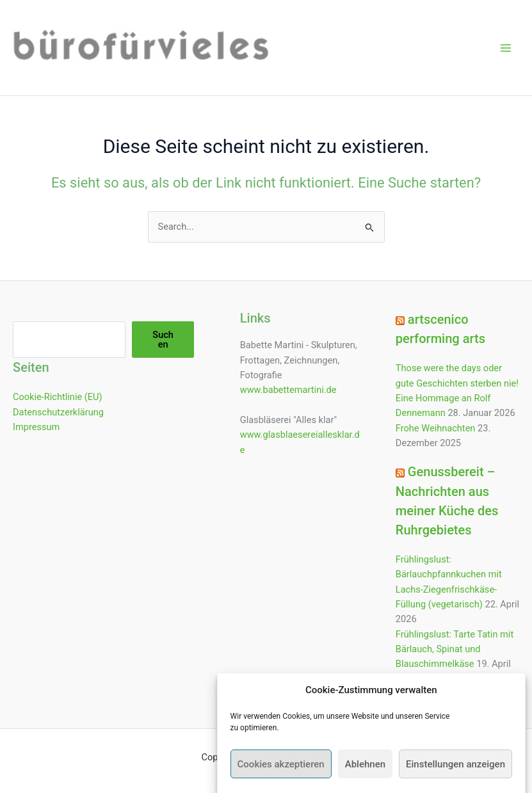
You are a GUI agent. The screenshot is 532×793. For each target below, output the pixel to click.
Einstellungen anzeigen (455, 773)
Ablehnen (365, 773)
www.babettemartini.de (288, 390)
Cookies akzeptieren (281, 773)
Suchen (163, 340)
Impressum (36, 427)
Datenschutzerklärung (58, 412)
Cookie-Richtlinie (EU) (58, 397)
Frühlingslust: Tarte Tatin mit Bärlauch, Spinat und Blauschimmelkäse (455, 649)
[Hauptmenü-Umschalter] (506, 48)
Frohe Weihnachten (436, 428)
